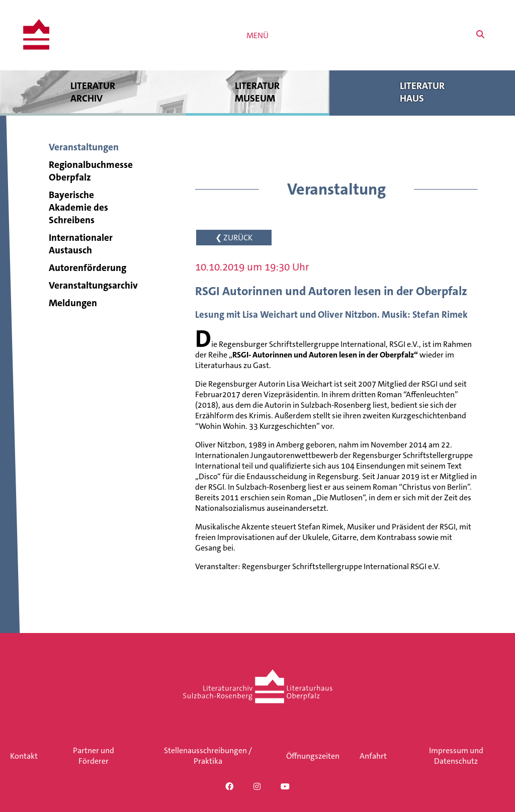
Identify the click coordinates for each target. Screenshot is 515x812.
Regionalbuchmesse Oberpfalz (91, 171)
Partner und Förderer (94, 756)
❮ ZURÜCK (234, 238)
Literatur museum (258, 92)
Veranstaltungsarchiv (93, 285)
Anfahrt (373, 756)
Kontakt (24, 756)
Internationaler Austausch (81, 244)
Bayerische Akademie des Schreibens (78, 207)
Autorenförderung (88, 268)
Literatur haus (422, 92)
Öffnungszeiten (313, 756)
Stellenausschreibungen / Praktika (208, 756)
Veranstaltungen (84, 147)
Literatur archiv (93, 92)
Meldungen (73, 303)
